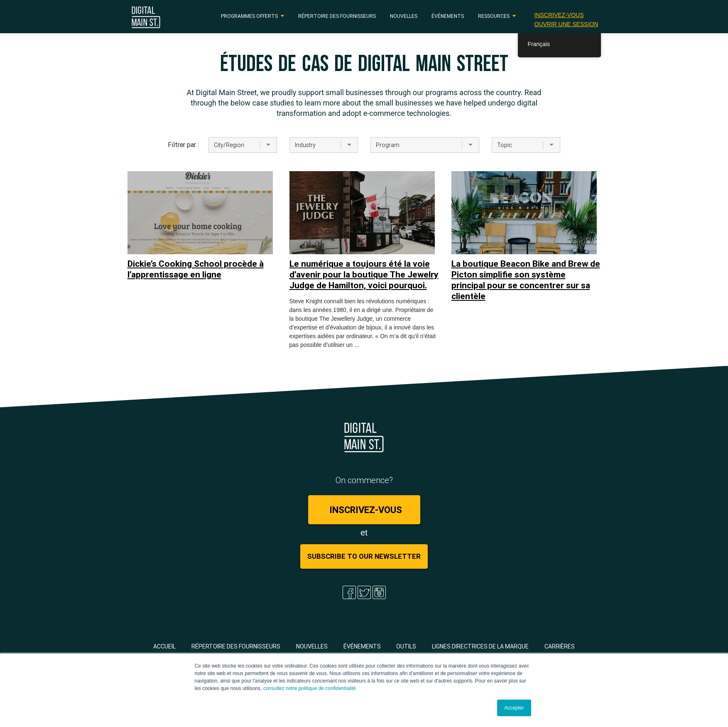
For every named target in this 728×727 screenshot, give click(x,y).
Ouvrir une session (566, 24)
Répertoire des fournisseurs (337, 16)
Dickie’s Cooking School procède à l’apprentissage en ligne (196, 269)
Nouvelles (404, 16)
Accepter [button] (514, 708)
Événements (448, 16)
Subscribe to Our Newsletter (364, 556)
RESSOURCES (494, 16)
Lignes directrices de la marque (480, 646)
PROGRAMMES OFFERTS (249, 16)
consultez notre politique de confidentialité (310, 688)
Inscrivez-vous (559, 15)
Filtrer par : (182, 145)
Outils (406, 646)
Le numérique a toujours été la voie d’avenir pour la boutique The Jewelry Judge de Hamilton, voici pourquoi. (364, 275)
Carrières (560, 646)
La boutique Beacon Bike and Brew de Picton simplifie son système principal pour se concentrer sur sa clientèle (526, 280)
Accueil (164, 646)
